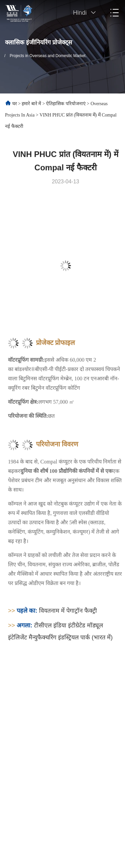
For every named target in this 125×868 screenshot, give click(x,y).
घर (15, 104)
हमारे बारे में (31, 104)
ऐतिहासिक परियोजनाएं (66, 104)
